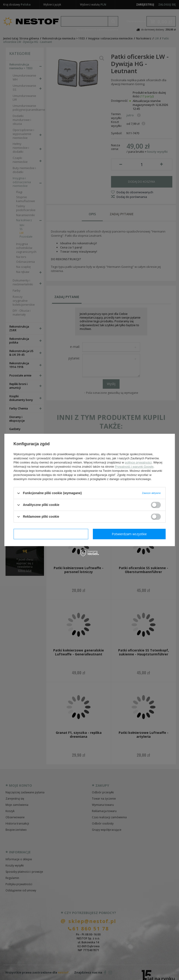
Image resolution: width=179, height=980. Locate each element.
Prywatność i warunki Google (134, 467)
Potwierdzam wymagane (51, 534)
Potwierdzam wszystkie (129, 534)
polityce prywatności (138, 462)
